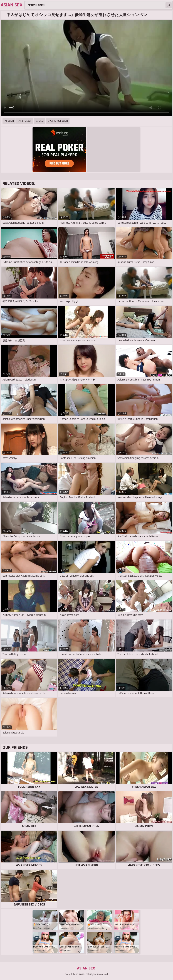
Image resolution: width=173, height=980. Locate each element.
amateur (26, 121)
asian (11, 121)
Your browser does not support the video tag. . (86, 68)
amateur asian (60, 121)
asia (41, 121)
